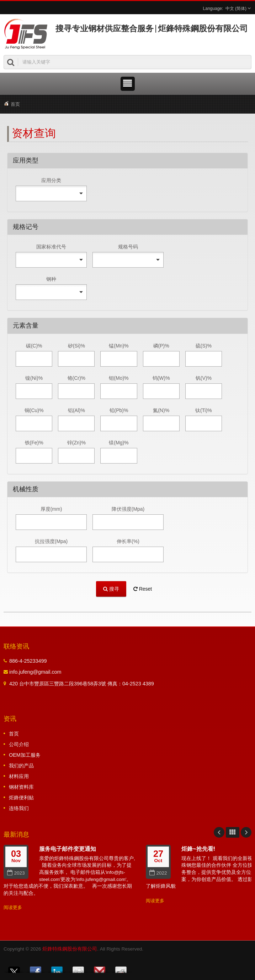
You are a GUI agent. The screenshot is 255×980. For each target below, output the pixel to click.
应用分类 (51, 180)
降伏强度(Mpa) (128, 509)
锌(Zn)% (76, 443)
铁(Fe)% (34, 443)
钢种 (51, 279)
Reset (143, 589)
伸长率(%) (128, 541)
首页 (15, 104)
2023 (16, 873)
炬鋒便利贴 (21, 798)
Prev (219, 832)
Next (246, 832)
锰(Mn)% (119, 346)
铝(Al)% (76, 410)
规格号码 (128, 247)
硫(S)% (204, 346)
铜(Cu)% (34, 410)
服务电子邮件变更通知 (68, 849)
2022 (158, 873)
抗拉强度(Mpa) (51, 541)
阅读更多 (13, 907)
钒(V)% (204, 378)
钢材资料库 (21, 787)
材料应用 (19, 776)
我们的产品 (21, 766)
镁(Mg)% (119, 443)
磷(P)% (161, 346)
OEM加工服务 (25, 755)
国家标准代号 (51, 247)
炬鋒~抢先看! (198, 849)
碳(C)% (34, 346)
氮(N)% (161, 410)
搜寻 (111, 589)
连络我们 (19, 808)
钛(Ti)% (204, 410)
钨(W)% (161, 378)
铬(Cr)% (77, 378)
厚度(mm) (51, 509)
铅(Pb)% (119, 410)
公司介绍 (19, 744)
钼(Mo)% (119, 378)
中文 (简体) (236, 9)
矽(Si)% (76, 346)
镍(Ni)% (34, 378)
